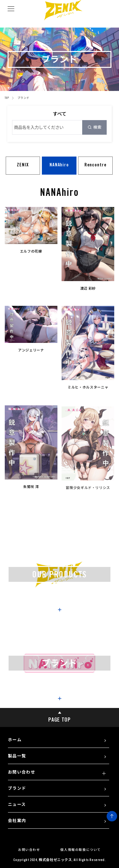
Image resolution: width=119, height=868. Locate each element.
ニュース (17, 804)
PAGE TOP (60, 715)
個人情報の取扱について (81, 850)
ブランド (17, 788)
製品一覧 (17, 756)
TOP (7, 98)
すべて (60, 114)
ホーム (15, 740)
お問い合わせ (22, 772)
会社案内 (17, 820)
